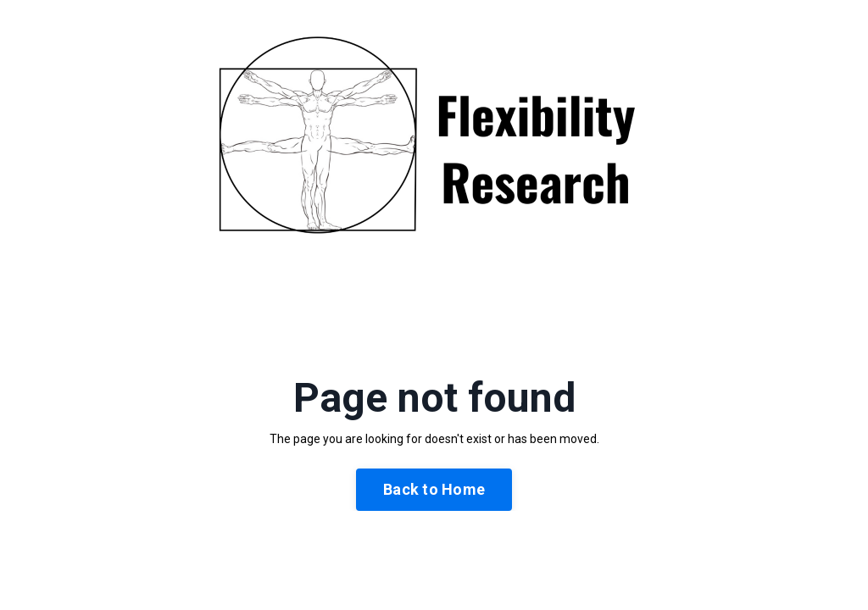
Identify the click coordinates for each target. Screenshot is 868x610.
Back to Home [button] (434, 489)
